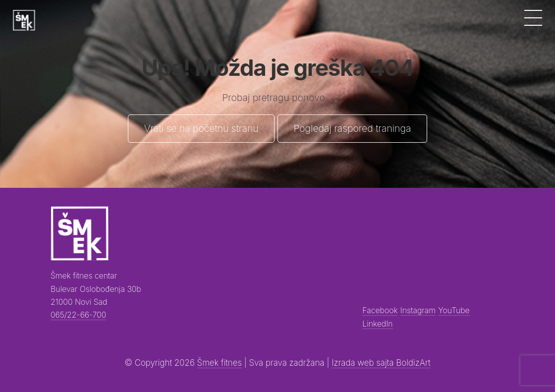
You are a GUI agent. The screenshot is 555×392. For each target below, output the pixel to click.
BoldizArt (413, 363)
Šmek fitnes (220, 363)
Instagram (418, 310)
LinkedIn (377, 324)
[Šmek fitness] (24, 20)
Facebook (380, 310)
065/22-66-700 (78, 315)
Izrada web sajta (364, 363)
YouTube (454, 310)
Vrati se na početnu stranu (201, 128)
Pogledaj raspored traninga (352, 128)
